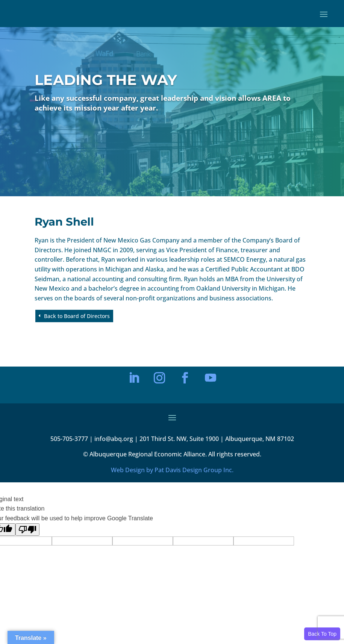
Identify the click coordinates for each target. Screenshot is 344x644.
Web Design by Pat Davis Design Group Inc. (172, 470)
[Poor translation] (27, 530)
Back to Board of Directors (77, 316)
